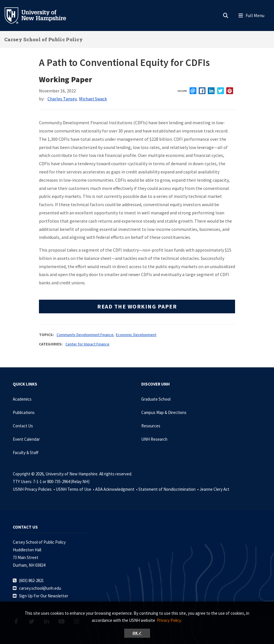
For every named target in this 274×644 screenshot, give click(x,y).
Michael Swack (93, 99)
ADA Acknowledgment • (117, 489)
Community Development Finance (85, 335)
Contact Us (23, 426)
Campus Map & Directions (164, 412)
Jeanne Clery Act (214, 489)
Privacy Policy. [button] (169, 620)
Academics (22, 399)
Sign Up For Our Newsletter (44, 596)
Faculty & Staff (26, 453)
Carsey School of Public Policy (43, 39)
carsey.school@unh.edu (40, 588)
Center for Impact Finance (87, 344)
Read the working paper (137, 306)
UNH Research (154, 439)
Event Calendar (26, 439)
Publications (24, 412)
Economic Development (136, 335)
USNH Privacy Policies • (34, 489)
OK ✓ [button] (137, 633)
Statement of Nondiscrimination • (169, 489)
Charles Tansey (62, 99)
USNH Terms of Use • (75, 489)
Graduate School (156, 399)
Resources (151, 426)
